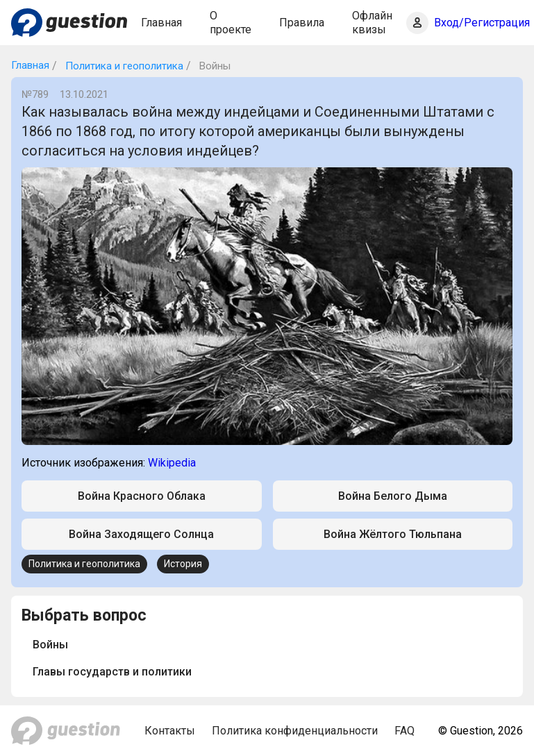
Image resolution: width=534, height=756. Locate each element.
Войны (50, 645)
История (183, 564)
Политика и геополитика (123, 66)
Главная (161, 23)
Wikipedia (172, 463)
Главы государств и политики (112, 672)
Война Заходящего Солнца (141, 534)
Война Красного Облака (142, 496)
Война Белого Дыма (393, 496)
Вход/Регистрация (482, 23)
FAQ (404, 731)
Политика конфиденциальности (295, 731)
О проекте (231, 22)
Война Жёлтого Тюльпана (393, 534)
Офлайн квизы (372, 22)
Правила (302, 23)
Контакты (170, 731)
